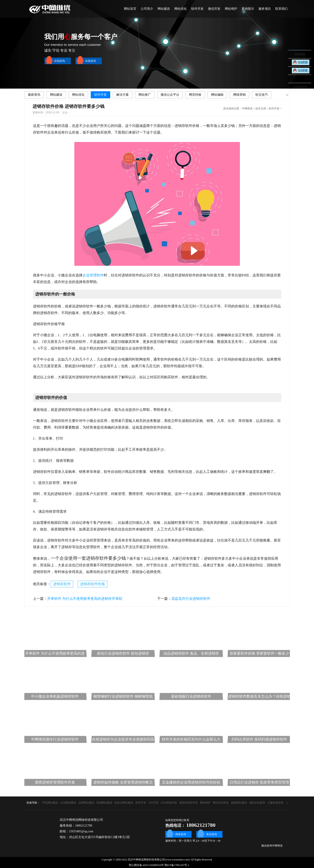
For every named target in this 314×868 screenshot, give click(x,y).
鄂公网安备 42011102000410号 (144, 865)
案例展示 (248, 9)
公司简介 (147, 9)
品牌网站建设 (86, 803)
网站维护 (231, 9)
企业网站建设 (68, 803)
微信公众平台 (170, 95)
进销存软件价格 (92, 584)
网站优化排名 (221, 803)
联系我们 (281, 9)
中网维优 (247, 109)
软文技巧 (262, 95)
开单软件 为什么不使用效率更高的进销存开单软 (85, 599)
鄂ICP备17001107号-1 (177, 865)
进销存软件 (62, 584)
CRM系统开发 (169, 803)
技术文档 (261, 109)
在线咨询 (60, 61)
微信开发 (214, 9)
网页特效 (195, 95)
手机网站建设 (50, 803)
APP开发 (153, 803)
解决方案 (123, 95)
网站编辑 (217, 95)
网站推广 (145, 95)
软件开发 (197, 9)
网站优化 (181, 9)
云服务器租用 (275, 803)
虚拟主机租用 (257, 803)
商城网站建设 (104, 803)
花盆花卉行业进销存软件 (191, 599)
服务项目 (265, 9)
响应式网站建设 (124, 803)
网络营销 (239, 95)
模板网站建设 (239, 803)
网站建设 (164, 9)
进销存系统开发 (189, 803)
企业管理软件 (93, 275)
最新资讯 (34, 95)
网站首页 (130, 9)
